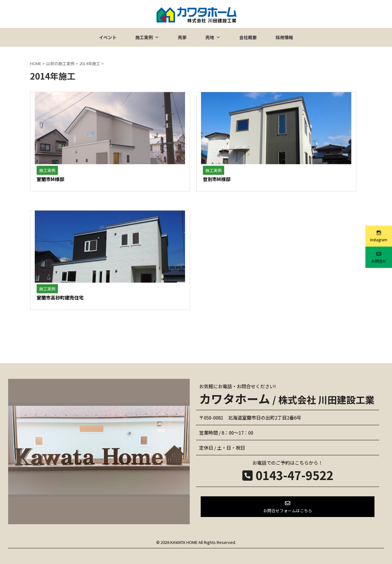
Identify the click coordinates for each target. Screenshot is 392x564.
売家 (182, 37)
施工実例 (147, 37)
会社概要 (248, 37)
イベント (108, 37)
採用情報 (284, 37)
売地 (213, 37)
